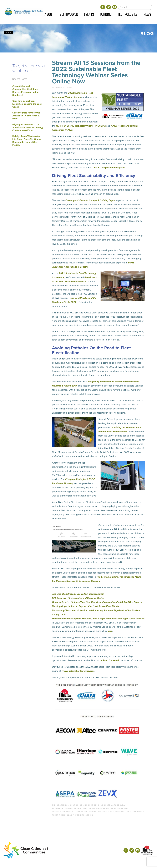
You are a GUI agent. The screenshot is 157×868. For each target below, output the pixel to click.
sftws (89, 812)
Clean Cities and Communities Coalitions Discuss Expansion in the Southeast (25, 91)
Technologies (127, 14)
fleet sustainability (108, 808)
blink (84, 805)
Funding (106, 14)
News (147, 14)
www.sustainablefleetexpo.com (78, 671)
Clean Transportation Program (109, 168)
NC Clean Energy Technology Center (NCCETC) (81, 126)
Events (89, 14)
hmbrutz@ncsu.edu (110, 660)
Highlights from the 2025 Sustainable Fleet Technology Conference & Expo (28, 127)
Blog (147, 34)
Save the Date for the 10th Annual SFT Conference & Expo (26, 116)
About (49, 14)
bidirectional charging (67, 805)
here (110, 631)
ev (94, 808)
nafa (63, 812)
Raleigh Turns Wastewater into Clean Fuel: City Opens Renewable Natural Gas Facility (27, 141)
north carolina (75, 812)
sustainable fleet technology (111, 812)
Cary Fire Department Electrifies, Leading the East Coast (27, 104)
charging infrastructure (104, 805)
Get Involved (69, 14)
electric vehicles (82, 808)
